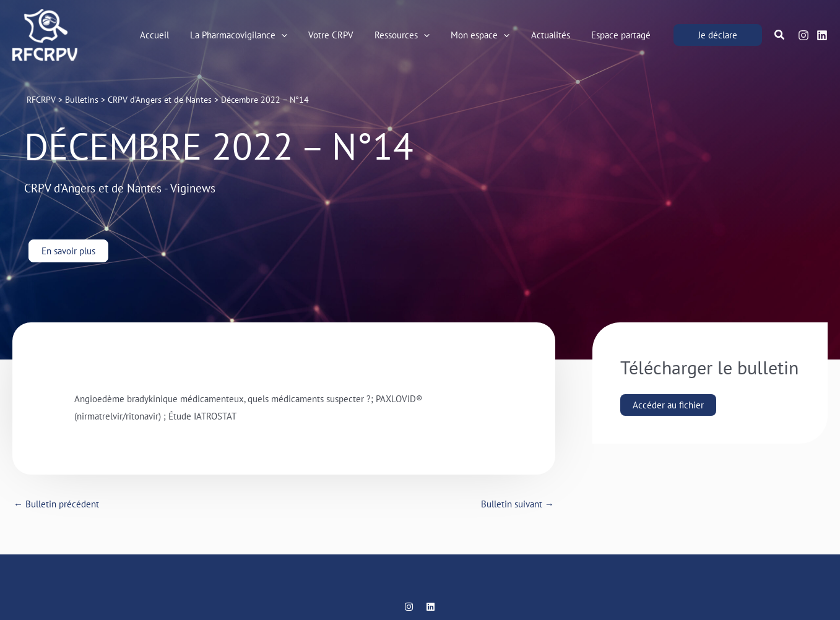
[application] (296, 35)
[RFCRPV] (45, 34)
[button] (253, 35)
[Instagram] (803, 36)
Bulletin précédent (56, 504)
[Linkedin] (822, 36)
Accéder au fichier (668, 405)
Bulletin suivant (517, 504)
